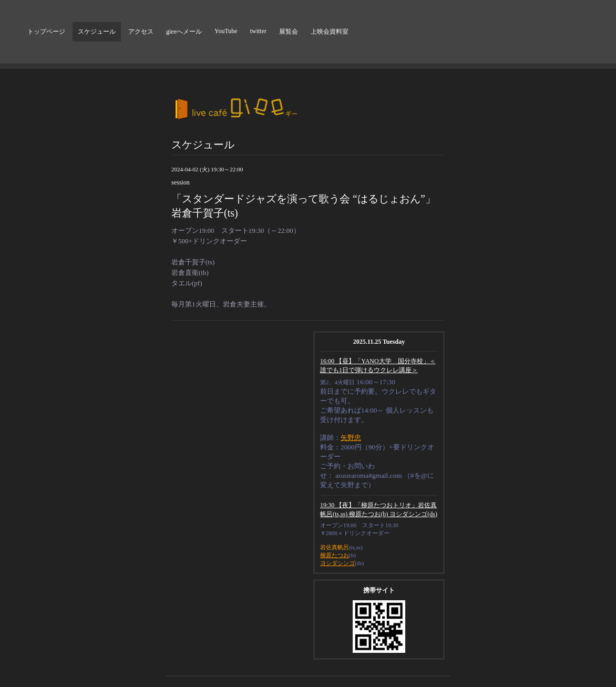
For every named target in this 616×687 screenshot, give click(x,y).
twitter (258, 31)
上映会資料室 (330, 32)
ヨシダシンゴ (337, 563)
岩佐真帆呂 (335, 547)
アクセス (141, 32)
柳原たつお (335, 555)
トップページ (46, 32)
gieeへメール (184, 32)
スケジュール (97, 32)
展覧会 (289, 32)
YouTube (226, 31)
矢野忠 (351, 438)
